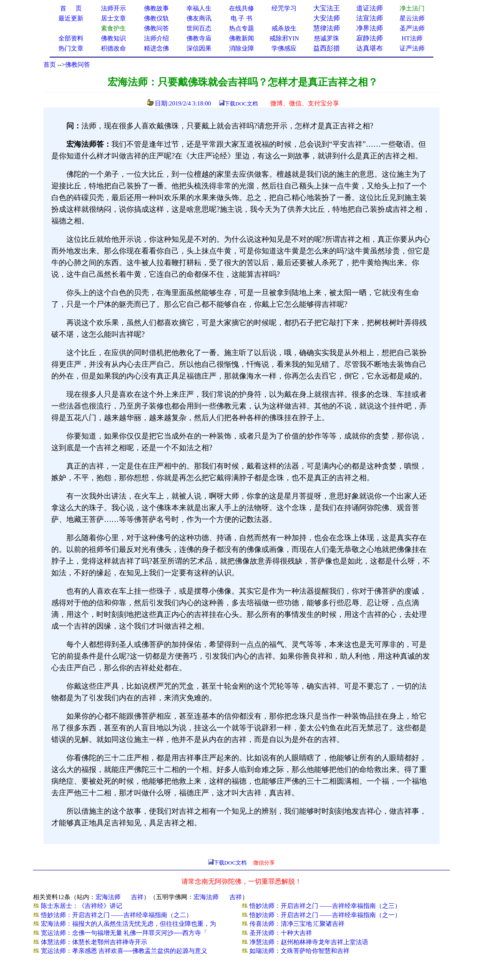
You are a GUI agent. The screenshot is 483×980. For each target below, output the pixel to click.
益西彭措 (327, 48)
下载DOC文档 (241, 104)
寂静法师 (370, 38)
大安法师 (327, 18)
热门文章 (71, 48)
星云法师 (412, 18)
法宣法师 (370, 18)
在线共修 (241, 8)
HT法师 (412, 38)
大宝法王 (327, 8)
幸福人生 (199, 8)
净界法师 (370, 28)
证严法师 (412, 48)
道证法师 (370, 8)
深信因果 (199, 48)
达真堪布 (370, 48)
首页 (50, 65)
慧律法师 (327, 28)
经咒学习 (284, 8)
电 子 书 (241, 18)
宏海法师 (108, 897)
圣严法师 (412, 28)
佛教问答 (78, 65)
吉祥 (137, 897)
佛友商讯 (199, 18)
